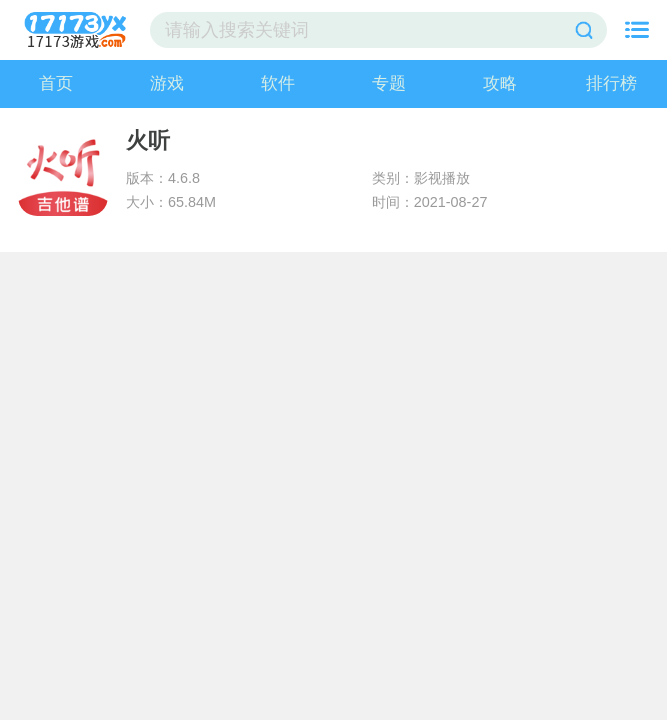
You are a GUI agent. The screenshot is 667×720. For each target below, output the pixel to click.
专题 (389, 83)
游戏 (167, 83)
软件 (278, 83)
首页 (56, 83)
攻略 (500, 83)
